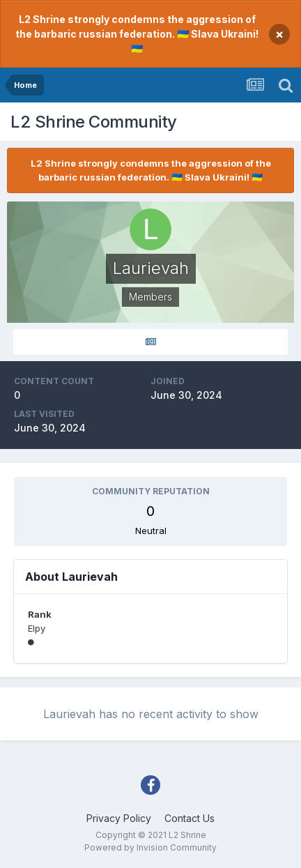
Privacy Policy (119, 818)
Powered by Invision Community (150, 847)
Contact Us (190, 818)
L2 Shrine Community (94, 122)
